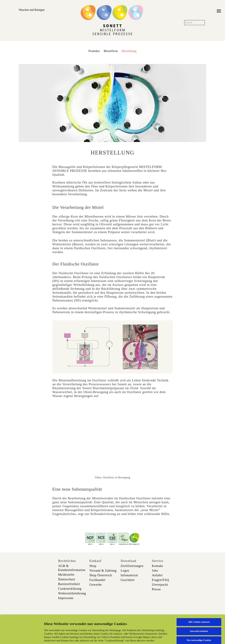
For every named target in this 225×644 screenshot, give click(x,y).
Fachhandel (97, 580)
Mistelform (111, 51)
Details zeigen (161, 638)
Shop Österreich (101, 575)
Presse (156, 589)
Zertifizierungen (132, 566)
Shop (93, 566)
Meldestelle (66, 575)
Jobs (155, 571)
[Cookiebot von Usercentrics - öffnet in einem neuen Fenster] (20, 638)
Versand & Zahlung (103, 571)
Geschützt (128, 580)
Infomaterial (129, 575)
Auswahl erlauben (199, 607)
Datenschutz (67, 579)
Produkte (94, 51)
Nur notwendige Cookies (199, 616)
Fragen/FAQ (160, 580)
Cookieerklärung (70, 589)
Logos (125, 571)
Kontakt (157, 566)
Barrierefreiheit (69, 584)
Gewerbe (96, 585)
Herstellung (129, 51)
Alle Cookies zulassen (199, 597)
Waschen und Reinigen (32, 10)
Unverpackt (160, 585)
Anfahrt (157, 575)
